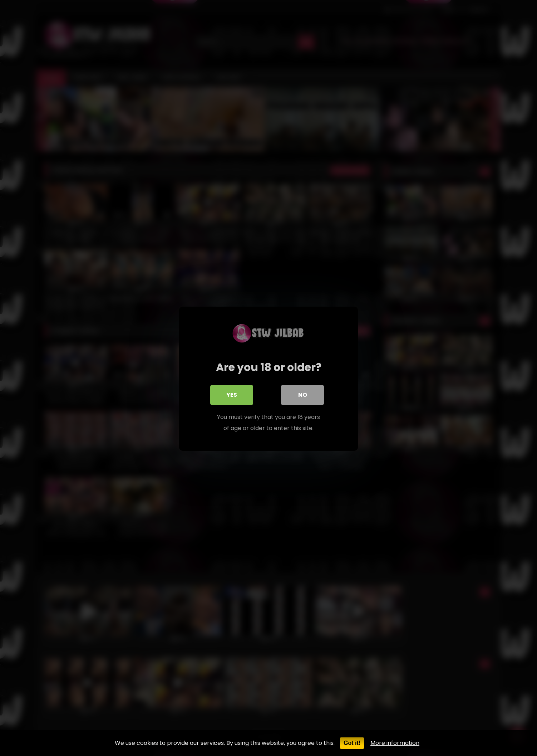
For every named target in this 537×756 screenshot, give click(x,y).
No (303, 394)
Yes (232, 394)
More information (395, 743)
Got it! (352, 743)
